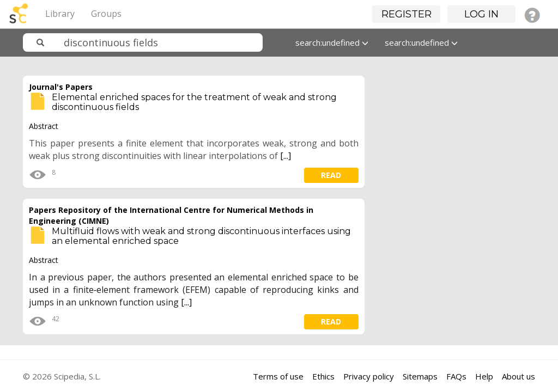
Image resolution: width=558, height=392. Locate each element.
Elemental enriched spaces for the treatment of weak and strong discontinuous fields (194, 102)
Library (60, 14)
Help (484, 376)
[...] (286, 156)
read (331, 175)
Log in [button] (481, 14)
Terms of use (278, 376)
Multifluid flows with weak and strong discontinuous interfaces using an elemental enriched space (201, 236)
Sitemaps (420, 376)
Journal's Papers (61, 87)
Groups (106, 14)
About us (518, 376)
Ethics (323, 376)
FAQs (456, 376)
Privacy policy (369, 376)
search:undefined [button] (332, 42)
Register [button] (407, 14)
